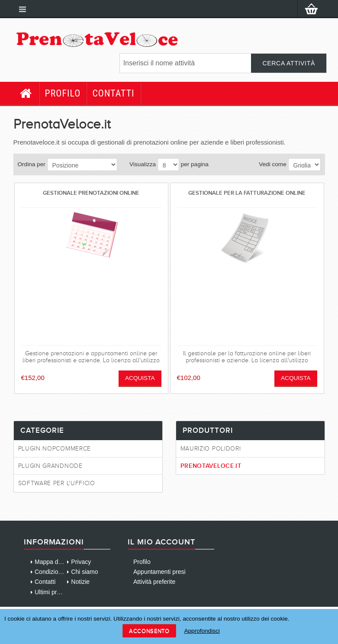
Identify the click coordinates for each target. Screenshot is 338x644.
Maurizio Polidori (211, 449)
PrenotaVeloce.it (211, 466)
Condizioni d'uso (57, 572)
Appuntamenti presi (159, 572)
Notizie (80, 582)
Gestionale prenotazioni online (91, 193)
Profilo (63, 93)
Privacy (81, 562)
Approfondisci (202, 631)
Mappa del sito (54, 562)
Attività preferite (154, 582)
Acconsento (149, 631)
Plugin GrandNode (50, 466)
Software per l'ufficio (57, 483)
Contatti (113, 93)
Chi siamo (84, 572)
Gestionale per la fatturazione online (247, 193)
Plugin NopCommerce (55, 449)
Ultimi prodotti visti (59, 592)
